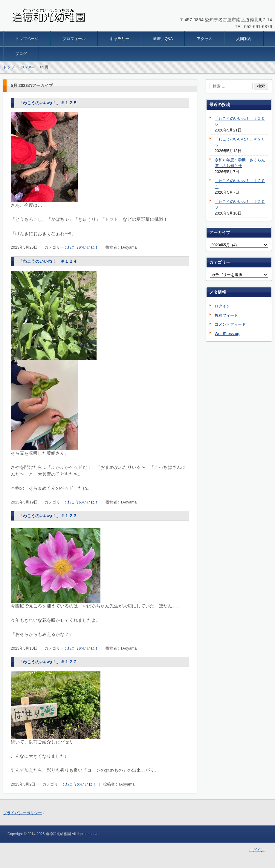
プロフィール (74, 39)
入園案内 (244, 39)
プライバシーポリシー (22, 813)
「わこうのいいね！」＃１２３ (48, 516)
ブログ (21, 54)
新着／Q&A (163, 39)
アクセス (204, 39)
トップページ (27, 39)
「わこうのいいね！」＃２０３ (240, 205)
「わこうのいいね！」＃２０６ (240, 121)
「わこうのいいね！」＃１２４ (48, 261)
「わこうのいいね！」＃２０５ (240, 142)
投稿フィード (226, 315)
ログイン (222, 306)
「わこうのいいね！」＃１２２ (48, 662)
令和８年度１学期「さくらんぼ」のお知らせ (240, 163)
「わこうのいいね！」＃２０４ (240, 184)
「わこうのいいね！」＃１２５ (48, 103)
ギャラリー (119, 39)
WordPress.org (227, 334)
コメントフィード (230, 324)
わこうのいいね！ (83, 247)
